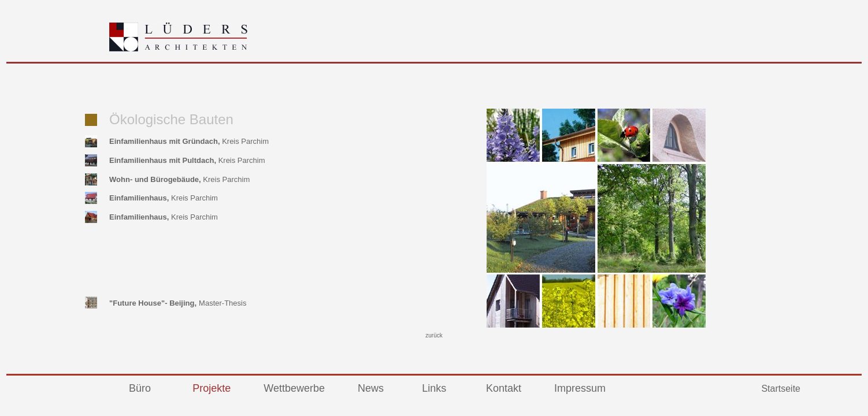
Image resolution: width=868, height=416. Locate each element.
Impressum (580, 388)
